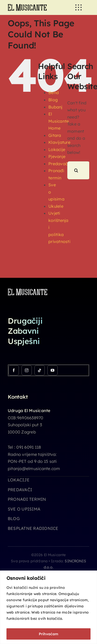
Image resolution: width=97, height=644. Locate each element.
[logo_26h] (27, 6)
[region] (48, 607)
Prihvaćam (48, 634)
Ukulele (56, 206)
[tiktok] (40, 370)
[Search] (76, 170)
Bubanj (55, 107)
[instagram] (27, 370)
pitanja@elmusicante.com (34, 469)
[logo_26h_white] (28, 291)
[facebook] (14, 370)
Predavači (58, 164)
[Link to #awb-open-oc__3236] (78, 7)
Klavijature (59, 142)
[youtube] (53, 370)
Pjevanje (57, 156)
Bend (54, 93)
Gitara (55, 135)
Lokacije (57, 149)
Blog (53, 100)
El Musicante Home (59, 121)
